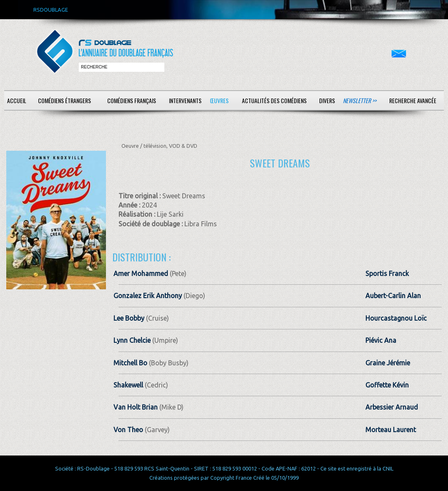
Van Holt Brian (136, 407)
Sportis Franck (387, 273)
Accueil (17, 100)
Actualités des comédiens (274, 100)
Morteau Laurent (391, 430)
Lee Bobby (129, 318)
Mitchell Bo (130, 363)
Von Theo (128, 430)
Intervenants (185, 100)
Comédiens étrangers (64, 100)
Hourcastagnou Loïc (396, 318)
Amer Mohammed (141, 273)
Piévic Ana (381, 340)
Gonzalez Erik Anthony (148, 296)
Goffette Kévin (387, 385)
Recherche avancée (413, 100)
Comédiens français (132, 100)
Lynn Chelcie (132, 340)
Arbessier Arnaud (392, 407)
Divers (327, 100)
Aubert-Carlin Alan (393, 296)
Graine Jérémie (388, 363)
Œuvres (219, 100)
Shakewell (129, 385)
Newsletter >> (360, 100)
